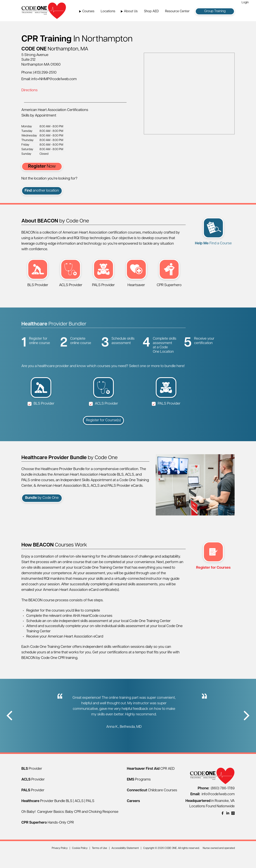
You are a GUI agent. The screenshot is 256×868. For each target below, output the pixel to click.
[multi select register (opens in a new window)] (213, 572)
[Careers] (133, 814)
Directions (29, 90)
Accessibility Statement (125, 861)
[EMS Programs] (139, 792)
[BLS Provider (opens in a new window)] (38, 277)
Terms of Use (100, 861)
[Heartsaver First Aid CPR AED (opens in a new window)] (136, 277)
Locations (108, 11)
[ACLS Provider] (33, 792)
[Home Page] (44, 11)
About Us (131, 11)
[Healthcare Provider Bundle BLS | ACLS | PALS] (58, 814)
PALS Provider (166, 417)
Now (42, 166)
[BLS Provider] (32, 781)
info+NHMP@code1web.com (54, 79)
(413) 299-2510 (45, 73)
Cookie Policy (80, 861)
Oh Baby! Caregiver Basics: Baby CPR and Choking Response (70, 825)
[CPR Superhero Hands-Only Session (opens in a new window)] (169, 277)
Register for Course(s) (103, 433)
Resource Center (177, 11)
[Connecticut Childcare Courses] (152, 803)
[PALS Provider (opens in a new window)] (103, 277)
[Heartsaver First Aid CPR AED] (151, 781)
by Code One (42, 511)
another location (42, 191)
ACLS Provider (104, 417)
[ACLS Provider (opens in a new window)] (71, 277)
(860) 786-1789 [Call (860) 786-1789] (216, 801)
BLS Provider (41, 417)
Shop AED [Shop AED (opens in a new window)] (151, 11)
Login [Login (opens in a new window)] (245, 3)
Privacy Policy (60, 861)
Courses (88, 11)
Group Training (215, 11)
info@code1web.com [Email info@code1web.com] (212, 807)
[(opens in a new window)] (223, 826)
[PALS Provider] (33, 803)
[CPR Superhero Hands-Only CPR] (48, 835)
